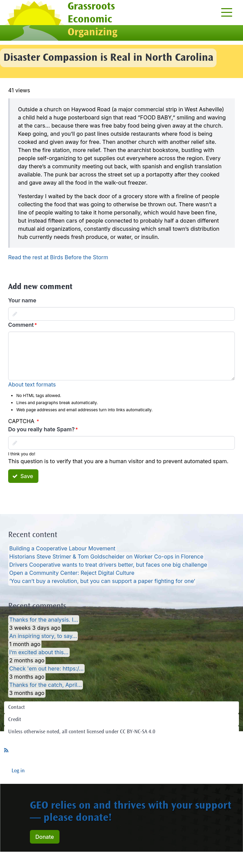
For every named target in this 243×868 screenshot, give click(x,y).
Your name (22, 300)
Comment (21, 325)
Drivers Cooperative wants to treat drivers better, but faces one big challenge (108, 565)
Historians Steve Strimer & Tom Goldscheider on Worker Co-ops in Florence (106, 557)
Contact (16, 707)
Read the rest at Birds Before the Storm (58, 257)
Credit (15, 720)
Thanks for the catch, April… (46, 685)
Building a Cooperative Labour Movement (62, 549)
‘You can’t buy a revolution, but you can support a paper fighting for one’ (102, 581)
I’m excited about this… (39, 653)
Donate (45, 837)
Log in (18, 771)
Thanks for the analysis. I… (44, 620)
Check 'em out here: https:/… (46, 669)
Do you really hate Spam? (41, 429)
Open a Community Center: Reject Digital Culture (72, 573)
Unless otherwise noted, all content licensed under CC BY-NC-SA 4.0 (82, 732)
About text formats (32, 384)
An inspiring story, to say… (43, 636)
